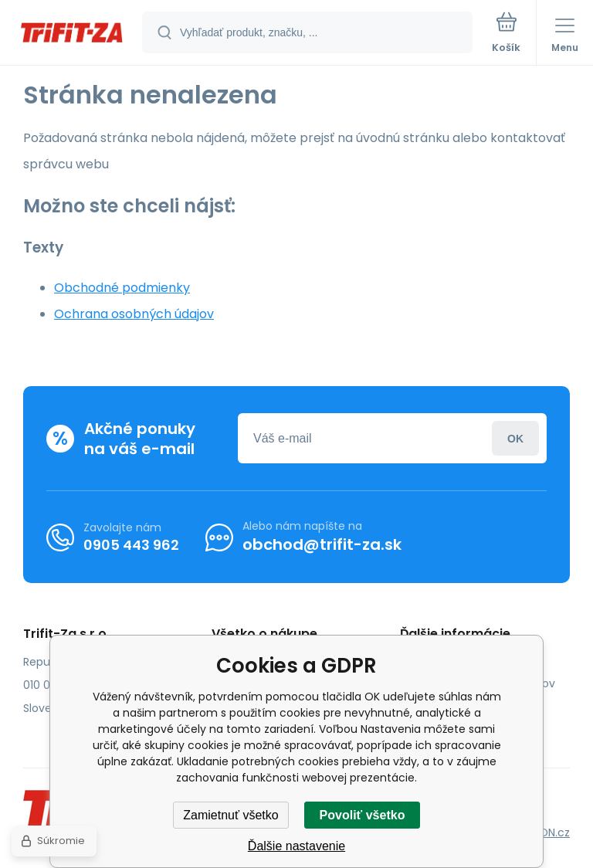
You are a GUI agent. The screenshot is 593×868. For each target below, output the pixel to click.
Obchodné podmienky (122, 288)
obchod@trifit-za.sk (322, 544)
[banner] (72, 34)
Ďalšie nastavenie (296, 846)
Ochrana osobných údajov (134, 314)
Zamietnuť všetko (230, 815)
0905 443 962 (131, 545)
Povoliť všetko (363, 815)
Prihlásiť (515, 438)
